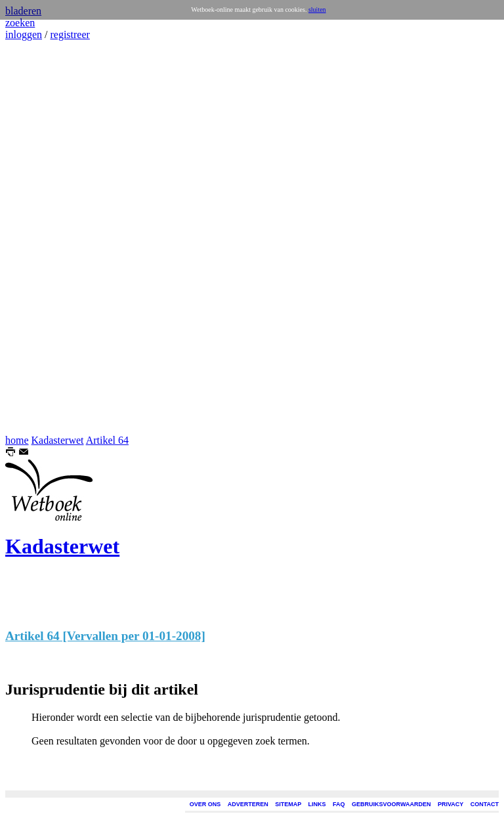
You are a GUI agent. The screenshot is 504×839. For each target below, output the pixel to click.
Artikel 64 (107, 440)
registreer (70, 34)
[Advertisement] (45, 238)
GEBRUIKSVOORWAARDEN (391, 804)
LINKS (317, 804)
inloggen (24, 34)
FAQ (339, 804)
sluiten (317, 10)
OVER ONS (205, 804)
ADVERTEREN (248, 804)
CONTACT (485, 804)
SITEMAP (288, 804)
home (17, 440)
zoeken (20, 23)
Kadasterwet (58, 440)
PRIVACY (451, 804)
